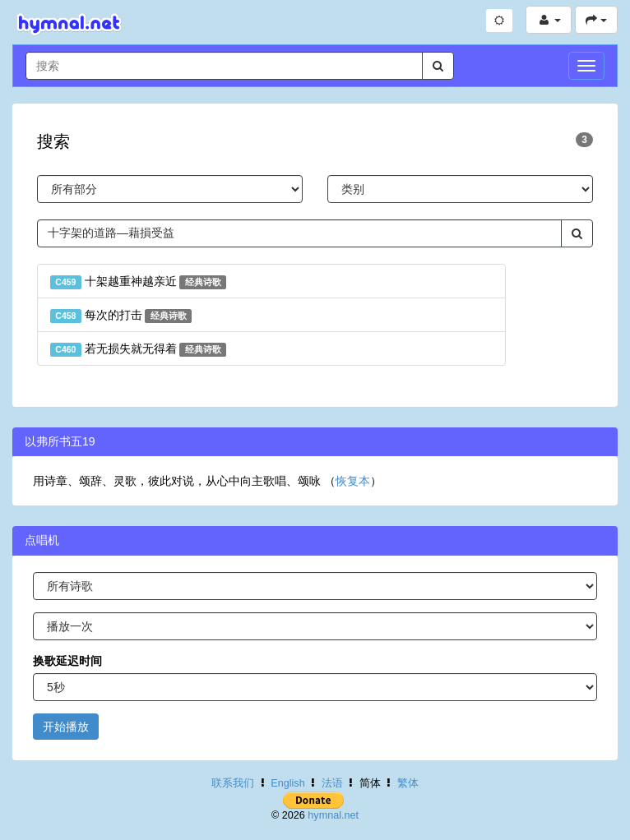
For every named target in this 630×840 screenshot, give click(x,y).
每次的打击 (121, 316)
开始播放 (66, 727)
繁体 (408, 783)
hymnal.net (333, 815)
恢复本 (353, 481)
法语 (332, 783)
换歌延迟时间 (67, 661)
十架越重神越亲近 (138, 282)
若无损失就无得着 (138, 349)
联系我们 (233, 783)
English (287, 783)
